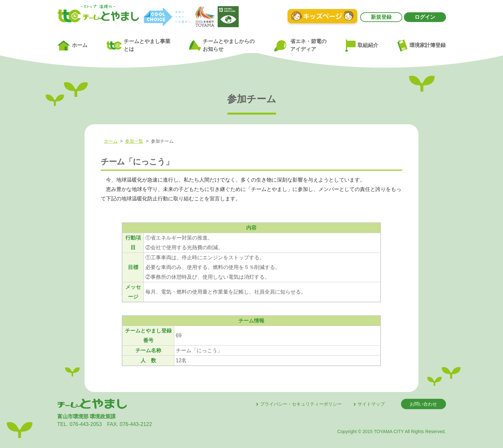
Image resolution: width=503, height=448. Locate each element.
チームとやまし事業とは (138, 45)
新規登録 (381, 17)
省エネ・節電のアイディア (300, 45)
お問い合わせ (423, 404)
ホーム (72, 46)
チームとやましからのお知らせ (222, 45)
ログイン (425, 17)
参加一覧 (134, 141)
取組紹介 (362, 46)
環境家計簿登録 (422, 45)
